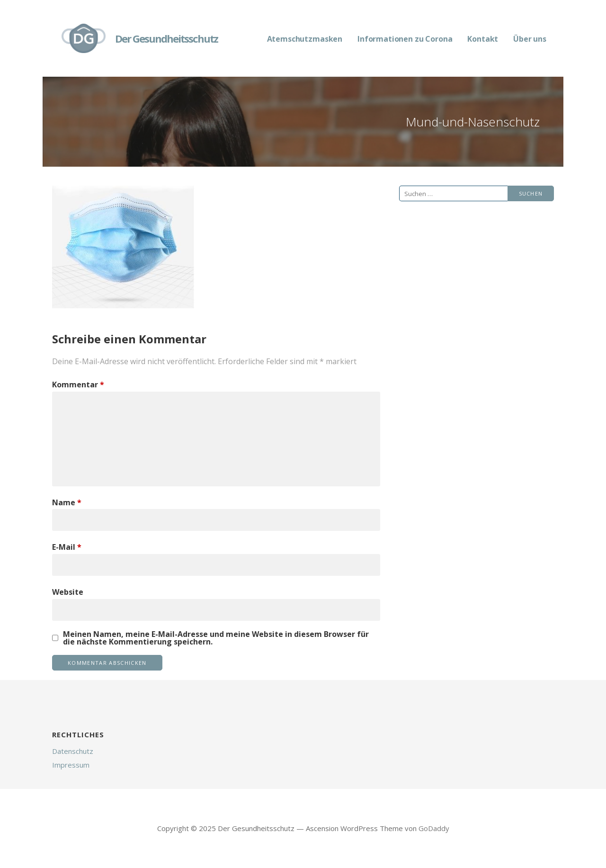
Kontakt (483, 39)
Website (68, 592)
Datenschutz (73, 751)
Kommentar (78, 385)
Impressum (71, 765)
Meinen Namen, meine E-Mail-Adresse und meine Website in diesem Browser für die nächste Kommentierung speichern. (216, 638)
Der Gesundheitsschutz (166, 38)
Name (67, 502)
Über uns (530, 39)
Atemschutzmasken (305, 39)
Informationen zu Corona (405, 39)
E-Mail (67, 547)
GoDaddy (434, 828)
